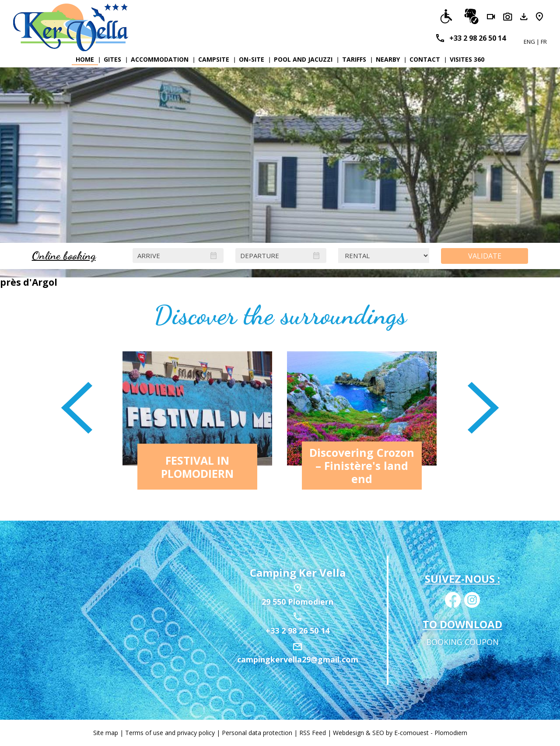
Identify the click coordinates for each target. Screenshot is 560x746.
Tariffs (354, 59)
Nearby (388, 59)
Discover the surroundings (280, 315)
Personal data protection (257, 733)
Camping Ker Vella (298, 573)
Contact (425, 59)
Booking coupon (462, 642)
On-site (252, 59)
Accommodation (160, 59)
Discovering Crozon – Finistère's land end (362, 466)
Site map (106, 733)
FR (544, 42)
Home (85, 59)
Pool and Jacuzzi (303, 59)
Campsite (214, 59)
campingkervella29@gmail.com (298, 659)
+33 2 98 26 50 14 (478, 38)
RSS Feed (313, 733)
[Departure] (281, 256)
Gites (112, 59)
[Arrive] (178, 256)
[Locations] (384, 256)
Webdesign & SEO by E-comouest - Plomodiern (400, 733)
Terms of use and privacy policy (170, 733)
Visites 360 (467, 59)
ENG (530, 42)
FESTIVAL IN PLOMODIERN (197, 467)
